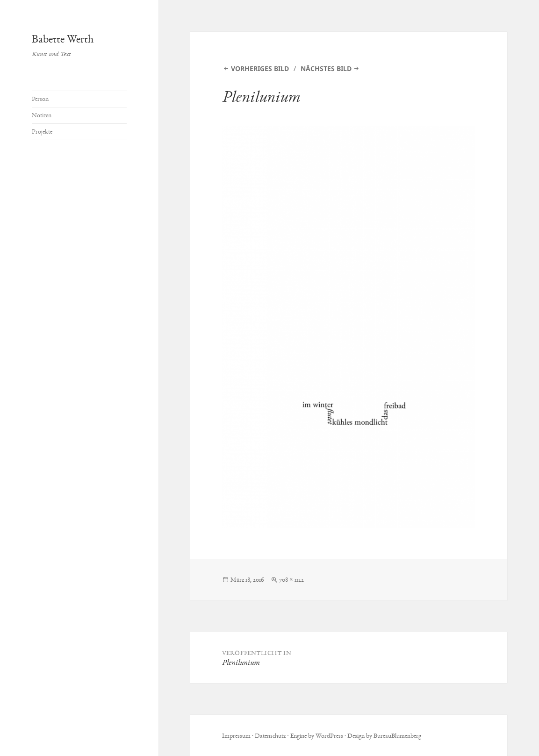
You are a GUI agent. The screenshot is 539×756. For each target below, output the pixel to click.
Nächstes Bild (326, 68)
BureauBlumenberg (397, 736)
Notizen (42, 115)
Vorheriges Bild (260, 68)
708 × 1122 (291, 580)
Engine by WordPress (317, 736)
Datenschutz (270, 736)
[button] (349, 327)
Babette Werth (63, 39)
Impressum (236, 736)
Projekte (42, 132)
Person (40, 99)
